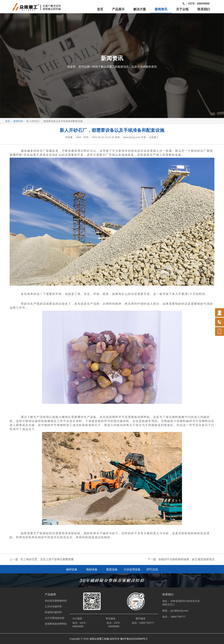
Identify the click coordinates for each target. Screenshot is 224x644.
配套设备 (112, 569)
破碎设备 (72, 569)
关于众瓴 (182, 9)
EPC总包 (152, 569)
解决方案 (140, 9)
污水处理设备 (132, 569)
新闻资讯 (161, 9)
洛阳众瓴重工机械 (99, 639)
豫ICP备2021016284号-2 (134, 639)
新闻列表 (18, 121)
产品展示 (118, 9)
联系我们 (204, 9)
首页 (100, 9)
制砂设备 (92, 569)
